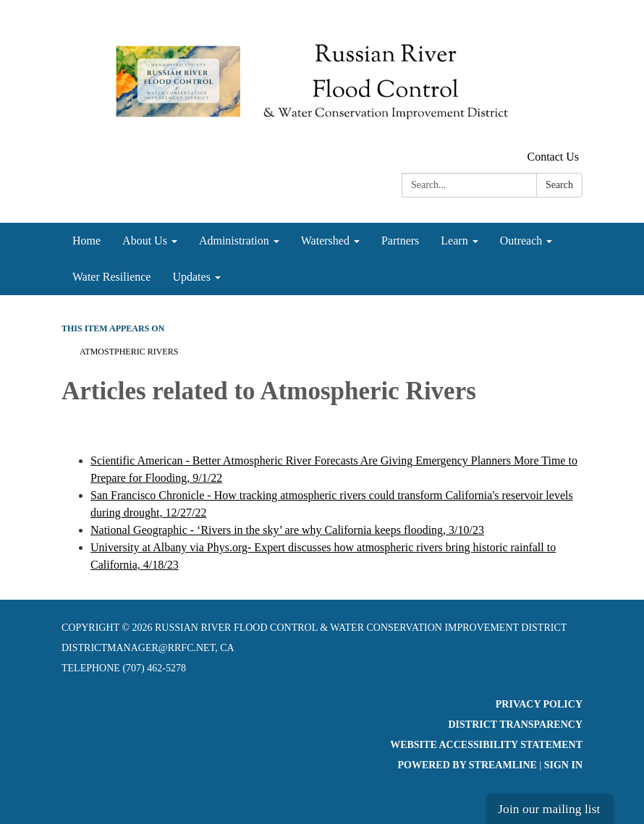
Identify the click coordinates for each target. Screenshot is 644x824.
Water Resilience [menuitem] (111, 277)
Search (559, 185)
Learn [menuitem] (454, 241)
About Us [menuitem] (145, 241)
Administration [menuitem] (234, 241)
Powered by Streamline (467, 765)
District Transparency (515, 725)
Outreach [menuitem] (521, 241)
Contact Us (553, 157)
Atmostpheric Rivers (129, 352)
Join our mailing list (549, 809)
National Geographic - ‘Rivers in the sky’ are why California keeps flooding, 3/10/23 (287, 530)
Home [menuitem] (86, 241)
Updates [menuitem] (191, 277)
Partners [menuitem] (400, 241)
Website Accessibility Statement (486, 745)
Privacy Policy (539, 704)
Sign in (563, 765)
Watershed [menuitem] (325, 241)
